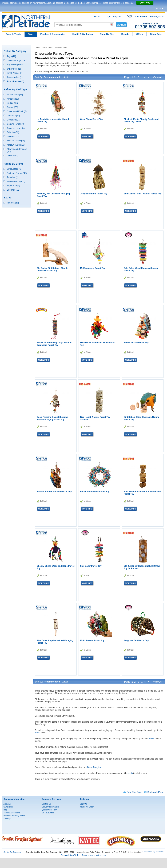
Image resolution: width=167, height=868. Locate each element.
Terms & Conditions (12, 813)
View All (158, 77)
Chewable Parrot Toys (54, 53)
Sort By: (39, 77)
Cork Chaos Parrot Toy (92, 119)
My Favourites (48, 813)
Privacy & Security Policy (14, 816)
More (159, 9)
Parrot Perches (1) (15, 81)
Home (97, 16)
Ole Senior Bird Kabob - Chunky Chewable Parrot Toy (53, 269)
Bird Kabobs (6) (14, 169)
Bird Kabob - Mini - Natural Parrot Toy (142, 194)
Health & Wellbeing (83, 34)
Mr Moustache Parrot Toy (93, 268)
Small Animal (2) (15, 73)
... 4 (143, 77)
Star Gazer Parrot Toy (91, 566)
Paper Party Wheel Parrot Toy (95, 492)
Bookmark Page (156, 792)
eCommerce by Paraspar (153, 852)
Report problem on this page (94, 855)
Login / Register (113, 16)
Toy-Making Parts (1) (17, 65)
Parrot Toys (47, 48)
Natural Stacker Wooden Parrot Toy (54, 492)
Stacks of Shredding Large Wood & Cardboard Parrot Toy (54, 344)
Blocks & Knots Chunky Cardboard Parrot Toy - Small (141, 120)
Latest (65, 77)
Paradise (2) (13, 177)
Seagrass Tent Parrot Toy (136, 640)
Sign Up (83, 804)
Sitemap (7, 819)
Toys (31, 34)
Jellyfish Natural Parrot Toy (94, 194)
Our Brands (8, 807)
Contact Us (46, 804)
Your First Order (87, 807)
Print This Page (135, 792)
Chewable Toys (60, 48)
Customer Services (51, 799)
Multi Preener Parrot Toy (92, 640)
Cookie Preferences (12, 852)
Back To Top (75, 855)
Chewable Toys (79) (16, 61)
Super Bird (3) (13, 186)
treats (37, 733)
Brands (125, 34)
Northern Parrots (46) (17, 173)
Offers (140, 34)
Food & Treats (13, 34)
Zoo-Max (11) (13, 190)
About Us (7, 804)
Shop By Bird (107, 34)
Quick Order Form (49, 810)
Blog (5, 810)
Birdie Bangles (94, 767)
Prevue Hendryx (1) (16, 182)
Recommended (52, 77)
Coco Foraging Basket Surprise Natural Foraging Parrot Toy (52, 418)
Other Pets (156, 34)
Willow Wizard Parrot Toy (136, 343)
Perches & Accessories (53, 34)
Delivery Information (50, 807)
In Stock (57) (13, 203)
